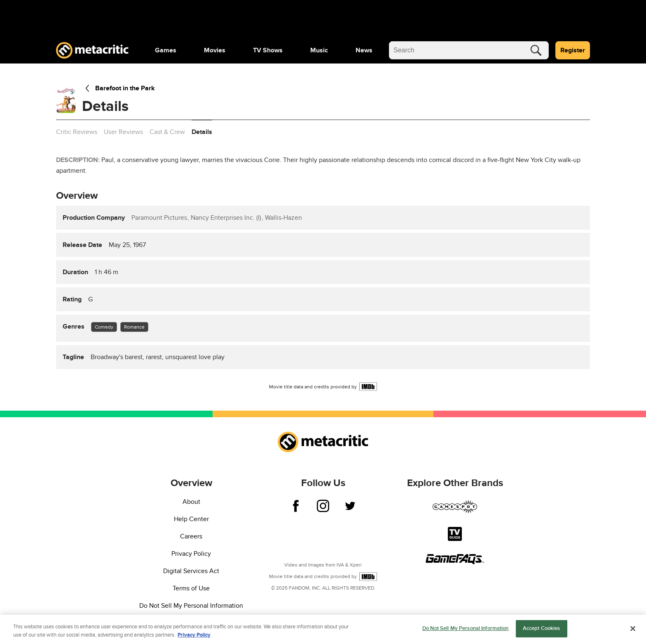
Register (573, 50)
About (191, 502)
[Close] (633, 629)
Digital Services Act (191, 571)
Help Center (191, 519)
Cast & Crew (167, 132)
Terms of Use (191, 588)
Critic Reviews (77, 132)
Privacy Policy (191, 554)
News (364, 50)
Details (202, 132)
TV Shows (268, 50)
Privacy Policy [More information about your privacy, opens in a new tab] (194, 636)
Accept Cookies (542, 630)
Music (319, 50)
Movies (215, 50)
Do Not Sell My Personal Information (191, 606)
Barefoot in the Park (118, 88)
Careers (191, 536)
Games (166, 50)
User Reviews (123, 132)
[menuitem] (166, 50)
